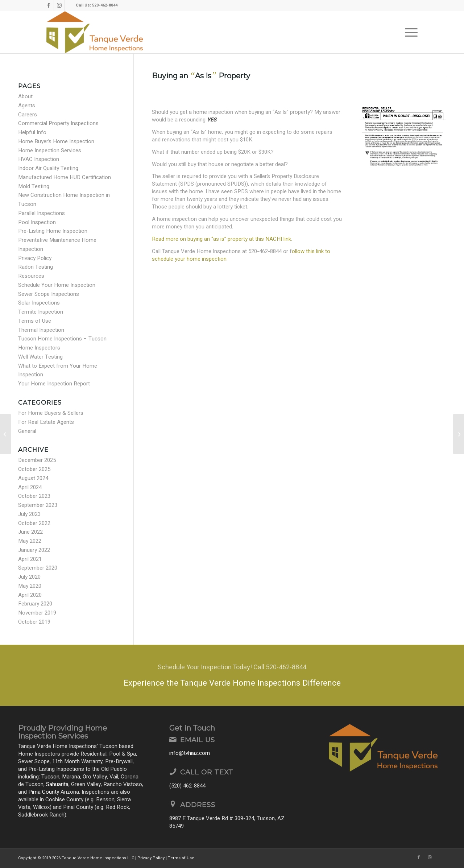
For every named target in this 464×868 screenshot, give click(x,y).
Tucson (50, 777)
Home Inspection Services (50, 150)
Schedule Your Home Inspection (57, 285)
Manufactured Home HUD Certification (65, 177)
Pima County (44, 792)
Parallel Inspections (42, 213)
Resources (31, 276)
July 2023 (29, 514)
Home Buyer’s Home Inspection (56, 141)
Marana (71, 777)
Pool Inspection (37, 222)
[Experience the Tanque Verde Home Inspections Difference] (232, 675)
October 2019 (34, 622)
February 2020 (35, 604)
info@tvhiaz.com (190, 753)
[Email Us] (173, 739)
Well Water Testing (40, 357)
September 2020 (38, 568)
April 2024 (30, 487)
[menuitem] (409, 32)
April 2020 (30, 595)
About (25, 96)
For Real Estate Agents (46, 422)
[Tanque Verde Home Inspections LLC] (95, 32)
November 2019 (37, 613)
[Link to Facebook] (48, 5)
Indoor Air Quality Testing (48, 168)
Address (198, 805)
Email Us (198, 740)
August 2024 (33, 478)
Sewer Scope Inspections (49, 294)
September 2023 (38, 505)
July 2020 (29, 577)
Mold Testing (34, 186)
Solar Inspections (39, 303)
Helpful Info (32, 132)
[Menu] (409, 32)
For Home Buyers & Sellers (51, 413)
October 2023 (34, 496)
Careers (28, 115)
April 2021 (30, 559)
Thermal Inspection (41, 330)
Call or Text (207, 772)
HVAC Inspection (39, 159)
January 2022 (34, 550)
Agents (27, 106)
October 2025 (34, 469)
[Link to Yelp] (70, 5)
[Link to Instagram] (59, 5)
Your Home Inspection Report (54, 384)
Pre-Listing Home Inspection (53, 231)
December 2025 (37, 460)
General (27, 431)
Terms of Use (35, 321)
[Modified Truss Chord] (458, 434)
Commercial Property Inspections (58, 123)
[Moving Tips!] (6, 434)
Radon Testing (36, 267)
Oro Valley (95, 777)
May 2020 (30, 586)
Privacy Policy (35, 258)
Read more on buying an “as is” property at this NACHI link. (222, 239)
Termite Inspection (41, 312)
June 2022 (30, 532)
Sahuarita (57, 784)
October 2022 (34, 523)
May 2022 (30, 541)
